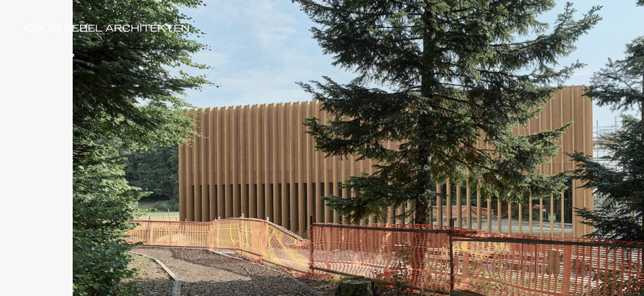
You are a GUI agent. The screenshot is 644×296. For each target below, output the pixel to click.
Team (32, 63)
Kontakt (35, 71)
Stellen (34, 79)
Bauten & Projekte (50, 55)
